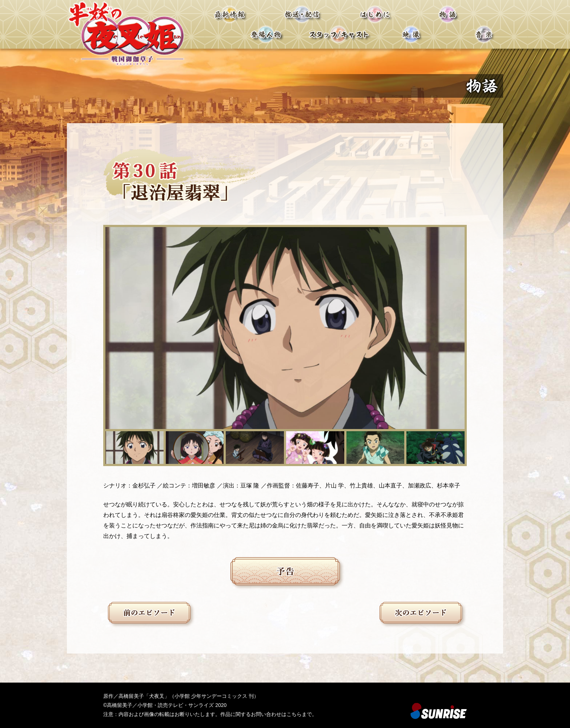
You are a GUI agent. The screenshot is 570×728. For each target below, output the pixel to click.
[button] (135, 448)
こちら (294, 714)
